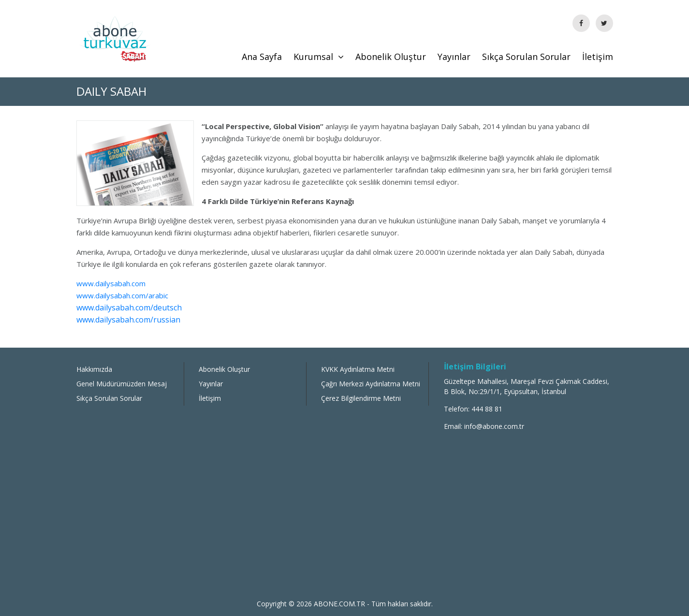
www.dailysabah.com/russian (128, 320)
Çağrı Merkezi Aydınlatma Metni (371, 384)
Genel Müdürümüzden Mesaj (122, 384)
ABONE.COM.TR (340, 604)
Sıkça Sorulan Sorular (526, 57)
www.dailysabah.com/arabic (122, 295)
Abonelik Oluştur (391, 57)
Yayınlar (454, 57)
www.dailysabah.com (111, 283)
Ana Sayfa (262, 57)
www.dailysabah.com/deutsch (129, 308)
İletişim (598, 57)
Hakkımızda (94, 369)
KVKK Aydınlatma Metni (358, 369)
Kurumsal (319, 57)
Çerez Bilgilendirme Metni (361, 398)
